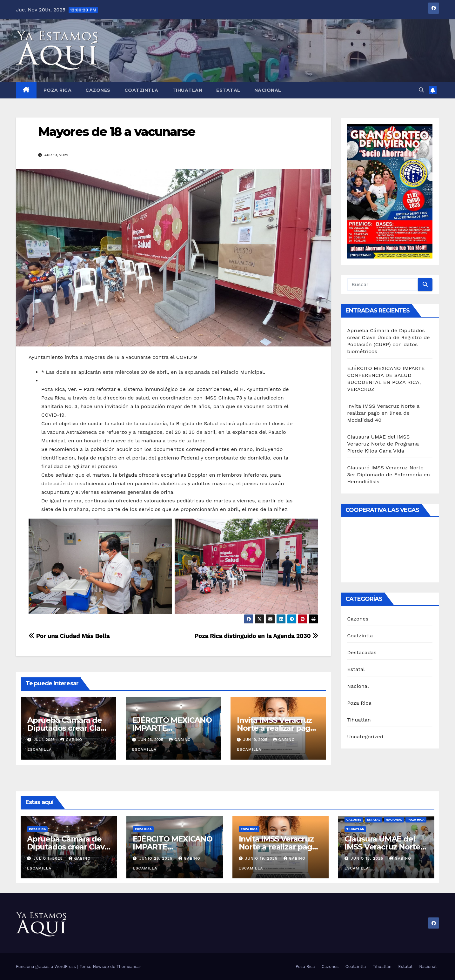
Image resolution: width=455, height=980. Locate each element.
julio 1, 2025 (49, 858)
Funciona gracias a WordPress (47, 967)
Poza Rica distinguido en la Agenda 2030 (257, 636)
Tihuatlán (187, 90)
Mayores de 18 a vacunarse (117, 132)
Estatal (228, 90)
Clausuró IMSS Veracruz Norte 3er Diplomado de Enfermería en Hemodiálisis (388, 475)
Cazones (98, 90)
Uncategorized (365, 737)
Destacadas (362, 652)
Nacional (268, 90)
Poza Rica (58, 90)
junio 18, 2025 (368, 858)
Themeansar (129, 967)
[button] (421, 90)
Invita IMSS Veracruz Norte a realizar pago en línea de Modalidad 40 (383, 413)
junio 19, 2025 (262, 858)
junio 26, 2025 (157, 858)
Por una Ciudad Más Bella (69, 636)
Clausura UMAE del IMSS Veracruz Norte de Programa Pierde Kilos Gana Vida (383, 444)
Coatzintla (141, 90)
